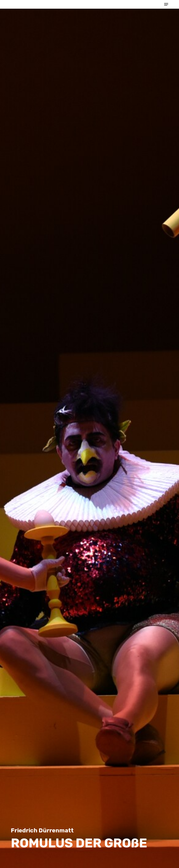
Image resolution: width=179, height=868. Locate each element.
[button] (166, 4)
